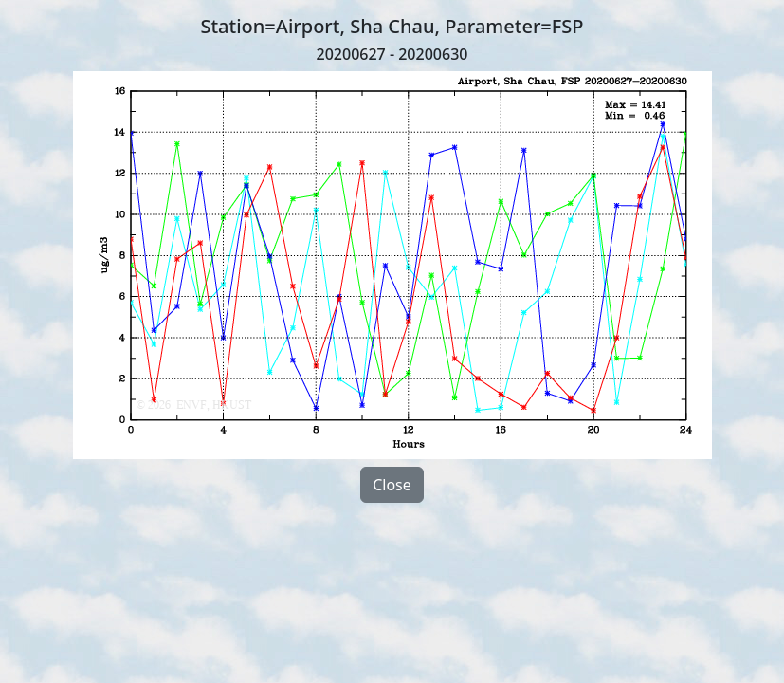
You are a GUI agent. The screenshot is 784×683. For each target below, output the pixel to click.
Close (392, 485)
